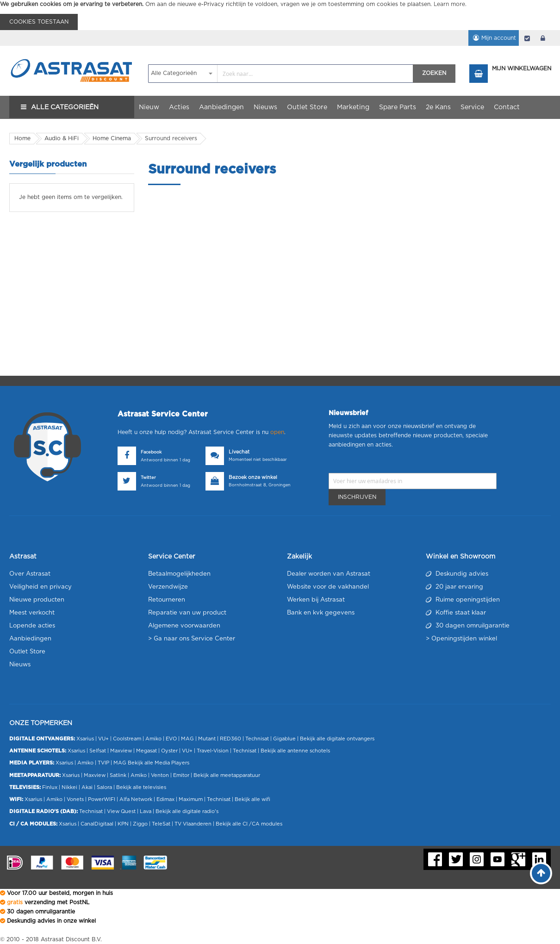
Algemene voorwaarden (184, 626)
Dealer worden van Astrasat (329, 574)
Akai (87, 787)
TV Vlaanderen (193, 824)
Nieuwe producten (37, 600)
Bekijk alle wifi (252, 799)
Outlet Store (27, 652)
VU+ (103, 739)
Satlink (118, 775)
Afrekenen (527, 38)
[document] (280, 15)
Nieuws (20, 665)
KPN (123, 824)
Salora (104, 787)
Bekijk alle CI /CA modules (249, 824)
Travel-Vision (213, 751)
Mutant (207, 739)
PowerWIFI (102, 799)
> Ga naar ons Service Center (192, 639)
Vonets (75, 799)
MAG (187, 739)
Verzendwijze (168, 587)
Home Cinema (112, 138)
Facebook (151, 452)
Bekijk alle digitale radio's (187, 811)
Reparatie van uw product (187, 613)
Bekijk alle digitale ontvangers (337, 739)
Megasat (146, 751)
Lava (146, 811)
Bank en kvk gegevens (321, 613)
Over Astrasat (30, 574)
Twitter (148, 478)
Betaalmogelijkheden (179, 574)
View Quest (121, 811)
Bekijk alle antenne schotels (295, 751)
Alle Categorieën (65, 107)
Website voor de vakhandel (328, 587)
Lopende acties (32, 626)
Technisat (257, 739)
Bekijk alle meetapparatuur (227, 775)
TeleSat (161, 824)
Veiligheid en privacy (40, 587)
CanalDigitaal (97, 824)
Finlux (50, 787)
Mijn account (497, 38)
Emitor (181, 775)
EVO (171, 739)
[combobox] (281, 74)
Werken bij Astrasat (316, 600)
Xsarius (85, 739)
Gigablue (284, 739)
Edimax (165, 799)
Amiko (153, 739)
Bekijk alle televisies (141, 787)
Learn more (449, 4)
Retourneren (167, 600)
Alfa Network (136, 799)
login (543, 38)
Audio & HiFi (62, 138)
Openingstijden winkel (464, 639)
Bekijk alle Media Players (159, 763)
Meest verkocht (32, 613)
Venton (160, 775)
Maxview (121, 751)
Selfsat (98, 751)
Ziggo (140, 824)
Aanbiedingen (30, 639)
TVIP (103, 763)
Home (22, 138)
